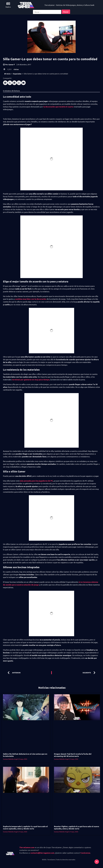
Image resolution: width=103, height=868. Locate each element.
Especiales (17, 74)
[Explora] (8, 4)
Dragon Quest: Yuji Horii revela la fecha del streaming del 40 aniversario (73, 755)
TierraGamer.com (27, 847)
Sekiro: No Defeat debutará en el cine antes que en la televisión (25, 755)
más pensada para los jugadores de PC (36, 481)
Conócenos (85, 853)
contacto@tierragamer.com (42, 853)
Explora (8, 7)
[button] (5, 83)
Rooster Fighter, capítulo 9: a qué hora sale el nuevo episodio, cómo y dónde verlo (77, 827)
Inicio (7, 74)
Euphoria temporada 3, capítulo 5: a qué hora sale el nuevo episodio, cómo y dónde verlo (25, 827)
